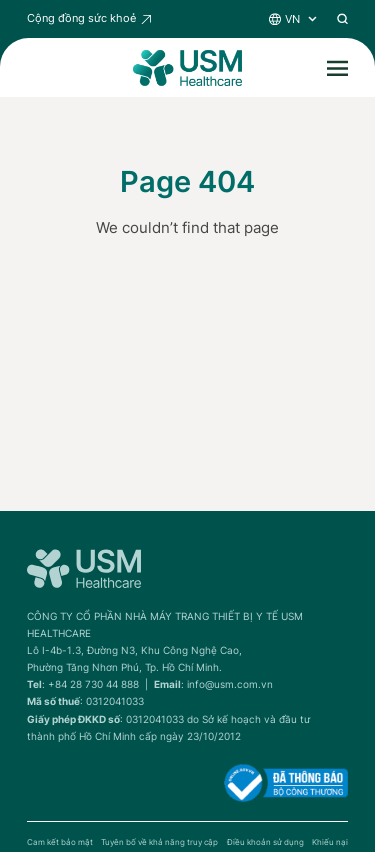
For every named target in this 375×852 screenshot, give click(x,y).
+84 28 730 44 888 (93, 684)
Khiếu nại (330, 842)
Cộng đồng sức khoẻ (81, 18)
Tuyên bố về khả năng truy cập (159, 842)
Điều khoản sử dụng (265, 842)
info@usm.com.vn (230, 684)
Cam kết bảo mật (60, 842)
